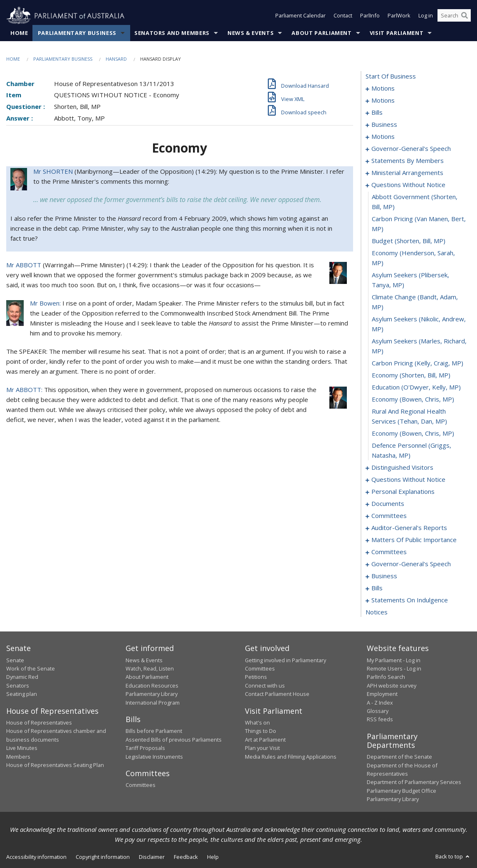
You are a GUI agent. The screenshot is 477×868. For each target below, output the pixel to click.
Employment (382, 694)
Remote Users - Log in (394, 668)
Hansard (116, 59)
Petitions (256, 677)
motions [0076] (383, 137)
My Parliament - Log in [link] (394, 660)
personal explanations (403, 492)
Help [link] (213, 857)
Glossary (378, 711)
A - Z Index (380, 703)
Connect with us (265, 686)
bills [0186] (377, 588)
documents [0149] (388, 504)
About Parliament (321, 33)
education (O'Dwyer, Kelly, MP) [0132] (416, 387)
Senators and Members (172, 33)
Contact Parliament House (277, 694)
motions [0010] (383, 101)
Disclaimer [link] (152, 857)
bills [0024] (377, 113)
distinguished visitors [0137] (402, 468)
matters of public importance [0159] (414, 540)
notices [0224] (377, 612)
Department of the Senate (399, 757)
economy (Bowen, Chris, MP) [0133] (413, 399)
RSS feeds (380, 720)
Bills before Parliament (154, 731)
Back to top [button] (453, 856)
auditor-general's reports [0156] (409, 528)
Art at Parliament (265, 740)
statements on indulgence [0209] (410, 600)
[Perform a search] (465, 16)
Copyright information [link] (103, 857)
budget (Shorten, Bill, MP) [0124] (409, 241)
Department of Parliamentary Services (414, 782)
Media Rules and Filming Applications (291, 757)
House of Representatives (39, 723)
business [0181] (384, 576)
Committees (141, 785)
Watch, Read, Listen (150, 668)
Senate (15, 660)
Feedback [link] (186, 857)
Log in (426, 16)
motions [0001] (383, 89)
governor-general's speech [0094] (411, 149)
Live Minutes (22, 748)
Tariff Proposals (145, 748)
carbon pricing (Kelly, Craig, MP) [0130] (418, 363)
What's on (257, 723)
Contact (343, 16)
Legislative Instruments (154, 757)
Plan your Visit (262, 748)
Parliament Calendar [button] (300, 16)
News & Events (251, 33)
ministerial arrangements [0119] (407, 173)
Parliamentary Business (77, 33)
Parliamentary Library (152, 694)
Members (18, 757)
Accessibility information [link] (36, 857)
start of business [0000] (391, 76)
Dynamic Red (22, 677)
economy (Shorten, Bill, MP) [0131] (411, 375)
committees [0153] (389, 516)
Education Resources (152, 686)
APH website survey (392, 686)
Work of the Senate (31, 668)
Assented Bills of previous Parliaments (174, 740)
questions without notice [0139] (408, 480)
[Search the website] (454, 16)
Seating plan (22, 694)
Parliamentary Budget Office (402, 791)
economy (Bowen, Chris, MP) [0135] (413, 434)
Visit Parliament (397, 33)
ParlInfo (370, 16)
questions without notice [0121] (408, 185)
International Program (153, 703)
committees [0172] (389, 552)
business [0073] (384, 125)
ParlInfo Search (386, 677)
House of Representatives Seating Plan (55, 765)
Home (19, 33)
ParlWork (399, 16)
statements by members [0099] (408, 161)
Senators (18, 686)
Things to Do (261, 731)
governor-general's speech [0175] (411, 564)
